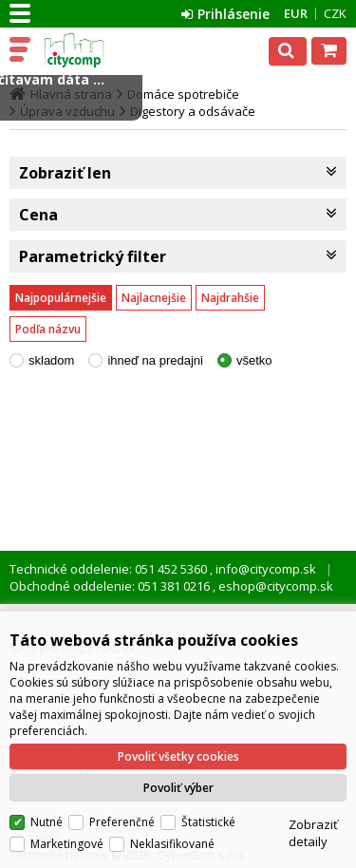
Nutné (47, 822)
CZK (335, 13)
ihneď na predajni (155, 360)
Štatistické (208, 822)
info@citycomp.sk (264, 569)
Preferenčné (122, 822)
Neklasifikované (172, 844)
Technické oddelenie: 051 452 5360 (110, 569)
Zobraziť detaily (313, 833)
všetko (254, 360)
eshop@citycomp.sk (274, 586)
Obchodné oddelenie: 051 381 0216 (111, 586)
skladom (51, 360)
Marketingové (67, 844)
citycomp (97, 50)
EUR (296, 13)
